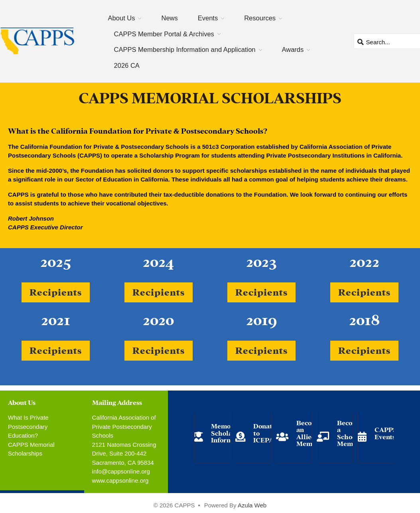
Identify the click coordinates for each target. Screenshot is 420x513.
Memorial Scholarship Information (230, 432)
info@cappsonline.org (121, 471)
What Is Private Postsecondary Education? (28, 426)
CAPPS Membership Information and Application (185, 49)
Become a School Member (350, 433)
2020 (158, 318)
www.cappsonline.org (120, 480)
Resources (260, 18)
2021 (56, 318)
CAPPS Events (386, 433)
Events (208, 18)
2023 (261, 260)
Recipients (56, 291)
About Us (122, 18)
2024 (158, 260)
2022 (364, 260)
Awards (293, 49)
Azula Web (252, 505)
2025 (56, 260)
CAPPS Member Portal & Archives (164, 34)
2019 (262, 318)
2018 (365, 318)
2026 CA (127, 65)
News (169, 18)
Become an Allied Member (310, 433)
